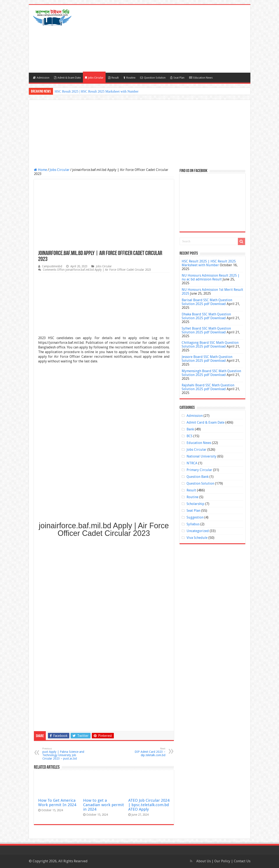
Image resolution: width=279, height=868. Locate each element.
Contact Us (242, 861)
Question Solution (153, 78)
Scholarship (195, 504)
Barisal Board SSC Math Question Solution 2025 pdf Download (207, 302)
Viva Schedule (197, 538)
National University (202, 456)
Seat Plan (177, 78)
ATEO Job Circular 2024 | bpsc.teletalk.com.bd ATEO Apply (149, 805)
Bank (190, 429)
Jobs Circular (94, 78)
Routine (129, 78)
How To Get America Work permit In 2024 (57, 803)
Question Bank (198, 477)
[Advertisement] (170, 39)
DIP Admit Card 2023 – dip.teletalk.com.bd (144, 752)
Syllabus (193, 524)
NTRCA (192, 463)
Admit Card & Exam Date (206, 422)
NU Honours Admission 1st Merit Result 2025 (212, 292)
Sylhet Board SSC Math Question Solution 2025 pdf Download (206, 330)
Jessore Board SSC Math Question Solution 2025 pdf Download (207, 359)
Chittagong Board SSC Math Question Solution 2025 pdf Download (210, 345)
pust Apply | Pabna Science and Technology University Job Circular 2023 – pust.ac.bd (64, 754)
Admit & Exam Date (67, 78)
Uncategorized (198, 531)
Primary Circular (199, 470)
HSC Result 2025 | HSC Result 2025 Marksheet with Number (97, 91)
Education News (201, 78)
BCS (190, 436)
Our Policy (223, 861)
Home (40, 170)
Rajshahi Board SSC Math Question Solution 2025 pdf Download (208, 387)
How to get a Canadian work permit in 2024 (104, 805)
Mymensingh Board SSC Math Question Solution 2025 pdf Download (211, 373)
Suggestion (195, 517)
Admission (41, 78)
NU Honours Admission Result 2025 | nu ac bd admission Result (211, 277)
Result (113, 78)
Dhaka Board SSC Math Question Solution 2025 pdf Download (206, 316)
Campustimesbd (52, 266)
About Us (204, 861)
